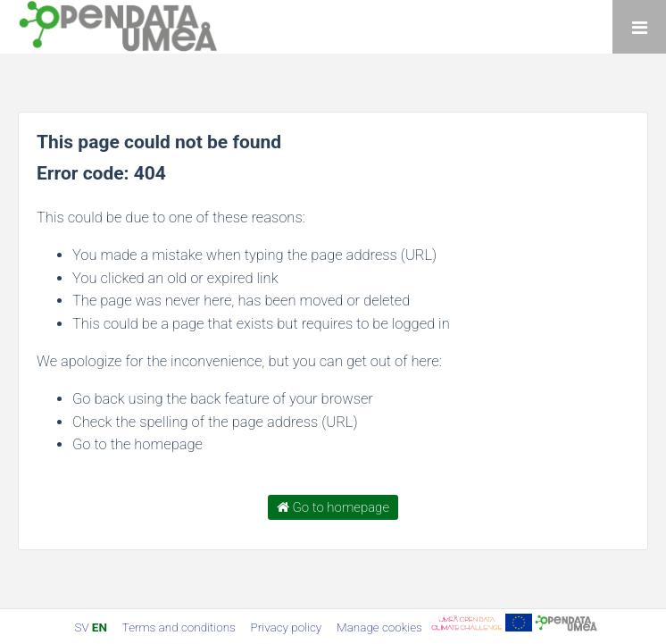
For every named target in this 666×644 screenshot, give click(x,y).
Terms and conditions (180, 627)
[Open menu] (639, 27)
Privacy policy (288, 627)
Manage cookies (379, 627)
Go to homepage (333, 507)
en (100, 627)
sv (81, 627)
